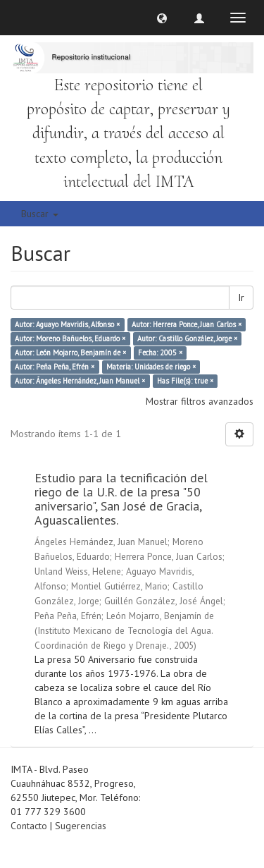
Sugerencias (81, 826)
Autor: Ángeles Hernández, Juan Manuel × (80, 381)
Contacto (29, 826)
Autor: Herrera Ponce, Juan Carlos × (187, 324)
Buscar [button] (40, 214)
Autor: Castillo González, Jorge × (187, 338)
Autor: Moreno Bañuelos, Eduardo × (70, 338)
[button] (162, 18)
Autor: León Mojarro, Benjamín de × (70, 353)
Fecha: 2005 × (160, 353)
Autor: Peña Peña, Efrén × (55, 367)
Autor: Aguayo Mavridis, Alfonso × (67, 324)
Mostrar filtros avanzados (200, 401)
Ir (241, 298)
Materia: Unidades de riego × (151, 367)
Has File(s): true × (185, 381)
